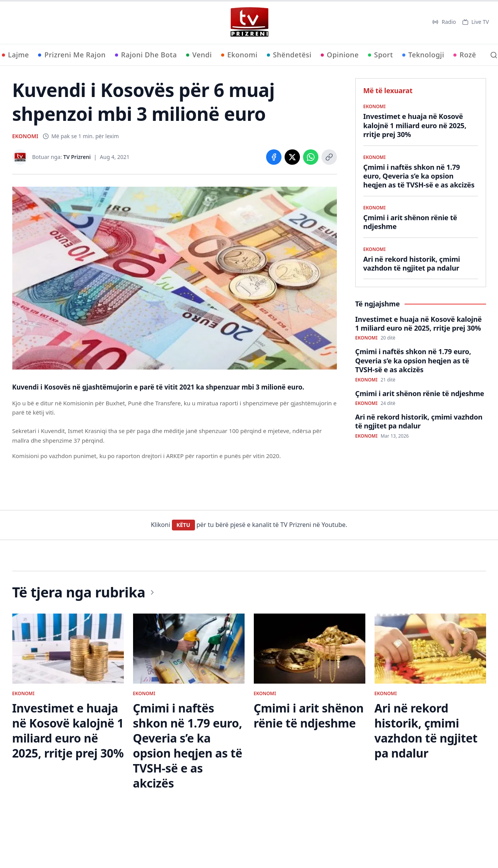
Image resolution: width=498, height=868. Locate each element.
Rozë (465, 55)
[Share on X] (292, 157)
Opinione (340, 55)
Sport (381, 55)
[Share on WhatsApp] (311, 157)
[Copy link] (329, 157)
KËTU (183, 525)
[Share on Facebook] (274, 157)
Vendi (199, 55)
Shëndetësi (289, 55)
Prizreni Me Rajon (72, 55)
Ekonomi (239, 55)
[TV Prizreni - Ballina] (249, 22)
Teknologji (423, 55)
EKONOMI (25, 136)
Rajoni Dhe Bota (146, 55)
